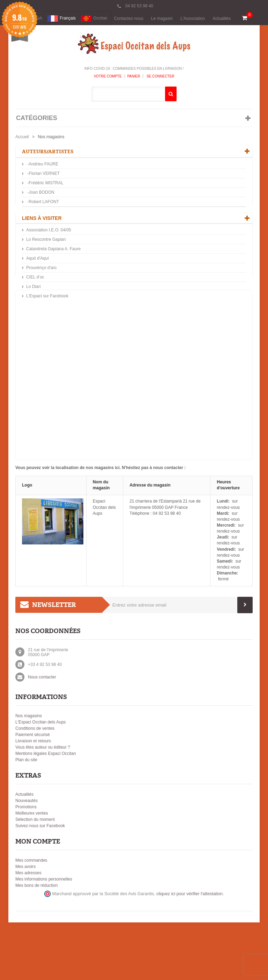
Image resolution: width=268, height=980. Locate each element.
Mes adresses (28, 930)
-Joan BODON (40, 193)
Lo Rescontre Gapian (46, 267)
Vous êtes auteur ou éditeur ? (43, 805)
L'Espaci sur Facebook (47, 324)
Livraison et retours (33, 799)
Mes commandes (31, 918)
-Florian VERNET (43, 174)
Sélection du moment (35, 877)
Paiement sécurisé (33, 792)
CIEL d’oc (35, 305)
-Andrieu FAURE (42, 165)
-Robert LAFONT (43, 202)
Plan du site (26, 817)
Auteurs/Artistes (48, 152)
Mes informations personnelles (44, 937)
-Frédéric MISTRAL (45, 184)
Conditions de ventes (35, 786)
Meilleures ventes (32, 871)
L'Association (193, 18)
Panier (134, 76)
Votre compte (108, 76)
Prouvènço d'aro (41, 296)
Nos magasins (29, 773)
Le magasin (162, 18)
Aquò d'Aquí (38, 286)
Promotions (26, 864)
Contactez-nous (129, 18)
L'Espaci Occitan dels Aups (40, 780)
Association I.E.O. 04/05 (49, 258)
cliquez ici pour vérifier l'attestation (189, 951)
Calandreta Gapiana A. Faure (53, 277)
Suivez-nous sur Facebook (40, 883)
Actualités (222, 18)
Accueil (22, 137)
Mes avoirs (25, 924)
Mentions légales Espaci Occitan (46, 811)
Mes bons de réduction (36, 943)
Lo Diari (33, 314)
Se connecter (160, 76)
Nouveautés (27, 858)
